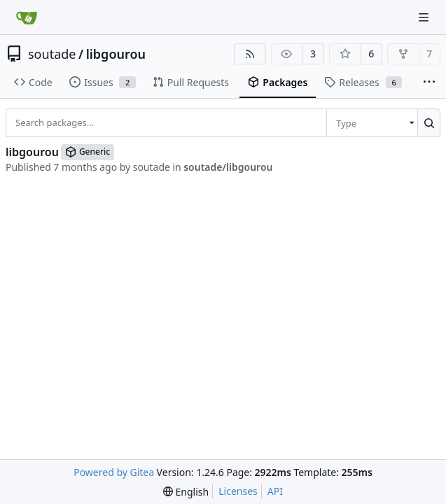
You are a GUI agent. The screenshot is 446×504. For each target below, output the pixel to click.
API (275, 491)
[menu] (372, 122)
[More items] (429, 83)
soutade (52, 54)
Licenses (238, 491)
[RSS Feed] (250, 54)
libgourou (116, 54)
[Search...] (429, 122)
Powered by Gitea (114, 472)
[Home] (27, 17)
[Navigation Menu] (425, 17)
